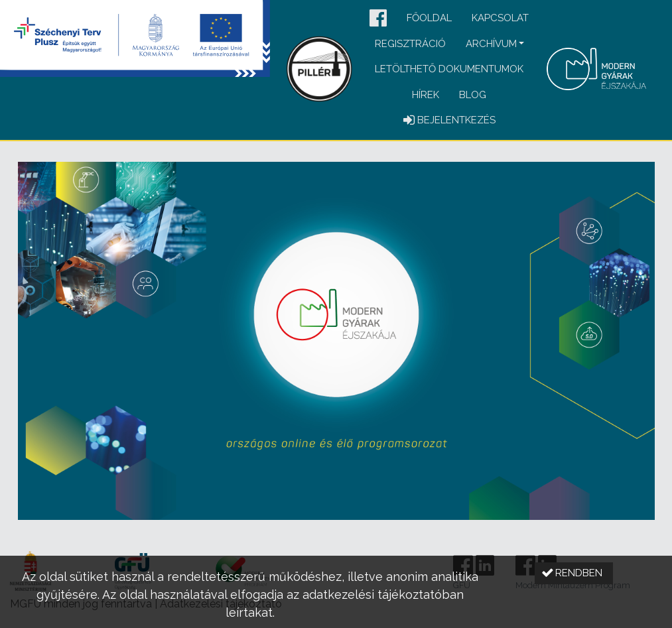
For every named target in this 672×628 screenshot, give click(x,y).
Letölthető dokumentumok (449, 69)
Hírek (426, 95)
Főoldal (429, 18)
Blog (473, 95)
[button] (378, 19)
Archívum (491, 44)
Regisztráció (410, 44)
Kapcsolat (500, 18)
